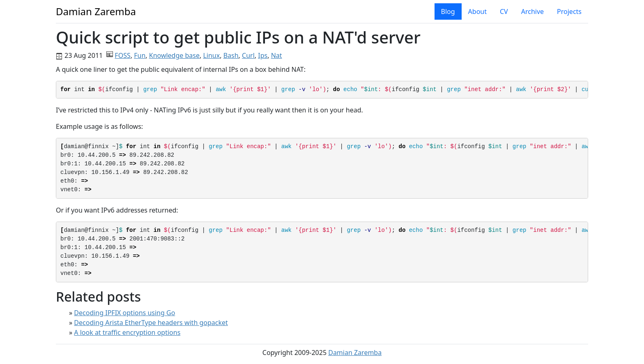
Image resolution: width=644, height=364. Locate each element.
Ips (263, 55)
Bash (231, 55)
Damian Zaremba (355, 353)
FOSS (122, 55)
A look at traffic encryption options (127, 332)
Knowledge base (174, 55)
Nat (277, 55)
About (477, 11)
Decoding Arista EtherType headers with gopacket (151, 323)
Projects (569, 11)
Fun (140, 55)
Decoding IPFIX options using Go (124, 313)
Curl (248, 55)
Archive (532, 11)
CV (504, 11)
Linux (211, 55)
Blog (448, 11)
